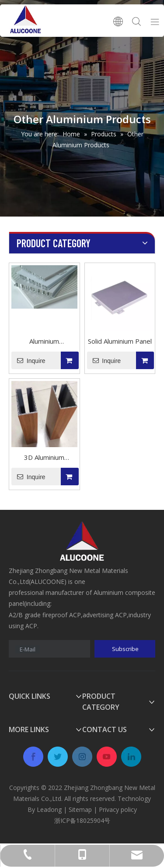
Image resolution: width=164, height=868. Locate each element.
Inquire (28, 360)
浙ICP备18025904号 (82, 820)
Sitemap (80, 809)
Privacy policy (118, 809)
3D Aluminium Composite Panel (44, 458)
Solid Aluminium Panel (120, 341)
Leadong (49, 809)
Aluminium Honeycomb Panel (44, 342)
